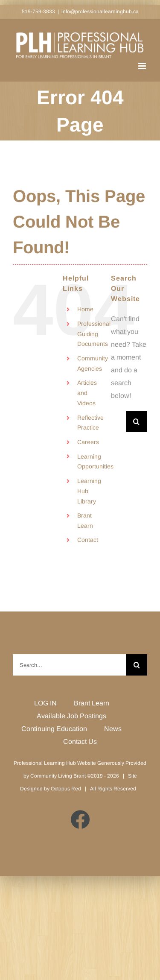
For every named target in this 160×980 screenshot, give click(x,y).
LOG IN (45, 703)
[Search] (137, 421)
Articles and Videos (87, 393)
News (113, 729)
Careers (88, 442)
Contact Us (80, 742)
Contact (88, 540)
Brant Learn (92, 703)
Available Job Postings (71, 716)
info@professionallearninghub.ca (100, 12)
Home (85, 309)
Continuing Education (54, 729)
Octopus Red (66, 789)
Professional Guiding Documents (94, 334)
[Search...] (118, 421)
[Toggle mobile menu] (143, 66)
